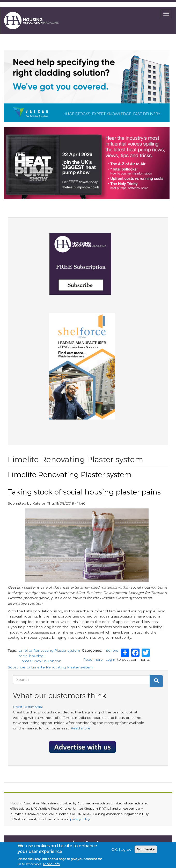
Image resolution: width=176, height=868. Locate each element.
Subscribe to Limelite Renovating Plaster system (50, 667)
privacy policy (80, 819)
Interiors (111, 650)
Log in (111, 659)
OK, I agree (121, 850)
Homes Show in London (40, 661)
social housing (31, 656)
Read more (93, 659)
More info (52, 865)
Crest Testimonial (28, 707)
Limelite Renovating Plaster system (49, 650)
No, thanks (146, 850)
